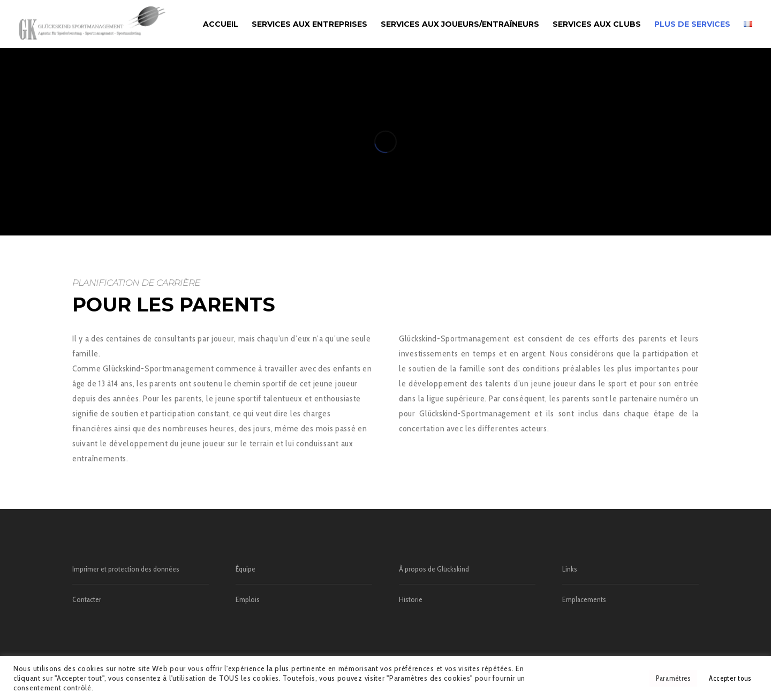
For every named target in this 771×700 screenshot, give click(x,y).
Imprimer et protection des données (126, 569)
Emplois (248, 599)
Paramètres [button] (673, 678)
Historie (411, 599)
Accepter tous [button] (730, 678)
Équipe (245, 569)
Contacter (87, 599)
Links (570, 569)
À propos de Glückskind (434, 569)
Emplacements (584, 599)
